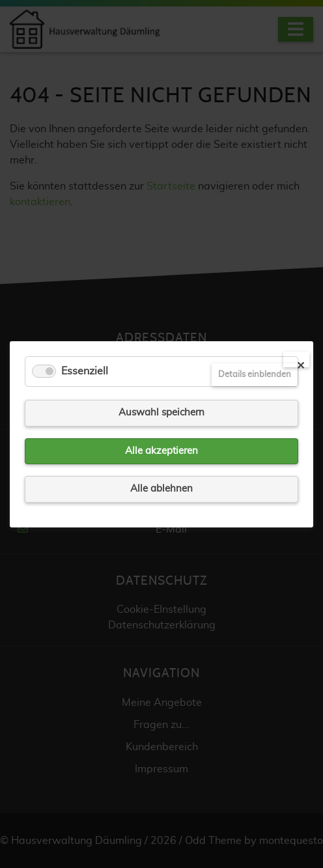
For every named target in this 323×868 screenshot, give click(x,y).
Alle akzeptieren (161, 450)
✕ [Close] (301, 364)
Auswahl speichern (161, 413)
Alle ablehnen (161, 489)
